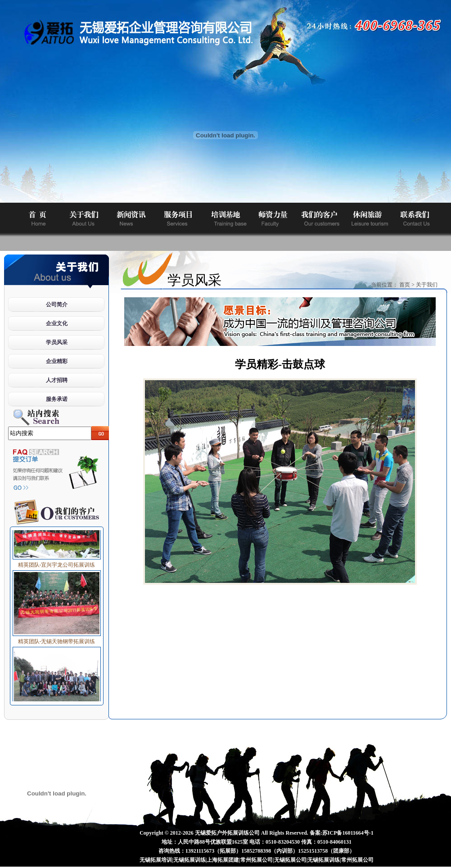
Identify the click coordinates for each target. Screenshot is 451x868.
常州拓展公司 (257, 860)
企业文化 (57, 323)
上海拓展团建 (223, 860)
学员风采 (57, 342)
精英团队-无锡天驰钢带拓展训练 (57, 639)
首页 (405, 285)
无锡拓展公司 (290, 860)
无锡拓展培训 (156, 860)
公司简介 (57, 304)
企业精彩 (57, 361)
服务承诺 (57, 399)
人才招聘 (57, 380)
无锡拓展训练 (189, 860)
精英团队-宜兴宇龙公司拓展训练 (57, 563)
